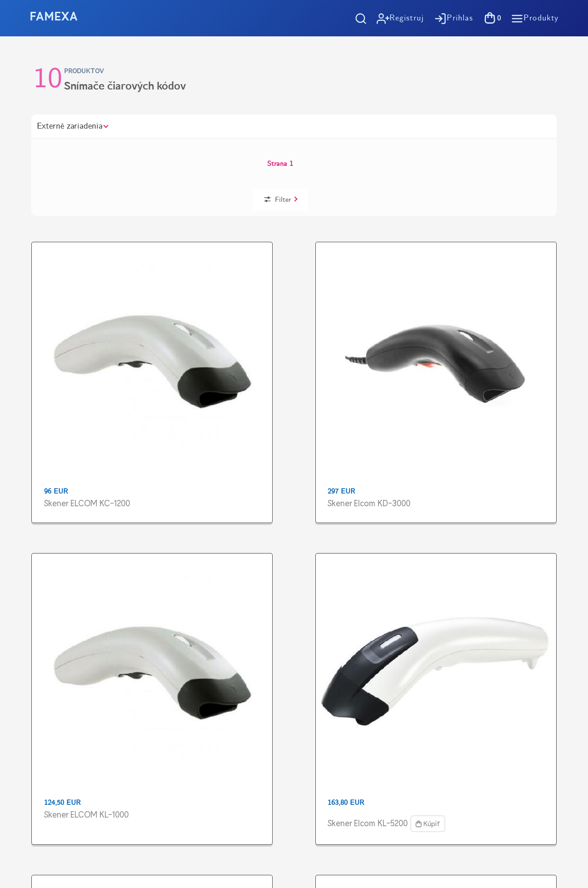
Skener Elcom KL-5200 (396, 303)
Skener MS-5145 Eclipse (80, 463)
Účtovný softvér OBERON (363, 668)
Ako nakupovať (344, 607)
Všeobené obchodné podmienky (370, 638)
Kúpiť (371, 321)
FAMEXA (54, 17)
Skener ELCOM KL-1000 (292, 303)
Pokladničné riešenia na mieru (369, 684)
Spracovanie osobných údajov (368, 653)
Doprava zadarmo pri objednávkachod (121, 547)
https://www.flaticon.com (60, 750)
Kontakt (333, 699)
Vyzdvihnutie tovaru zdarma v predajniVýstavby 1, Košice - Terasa (463, 547)
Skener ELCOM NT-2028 (506, 303)
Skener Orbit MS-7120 (289, 463)
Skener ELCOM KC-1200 (80, 303)
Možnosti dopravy (349, 622)
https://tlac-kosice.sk (53, 717)
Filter (491, 151)
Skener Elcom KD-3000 (185, 303)
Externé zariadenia (72, 126)
